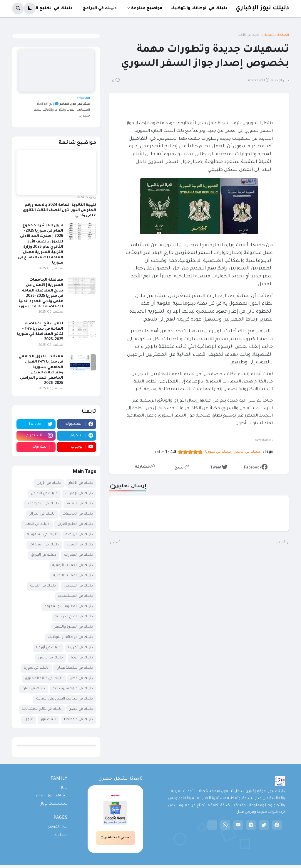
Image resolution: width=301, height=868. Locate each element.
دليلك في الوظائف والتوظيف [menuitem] (199, 8)
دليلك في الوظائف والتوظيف (70, 637)
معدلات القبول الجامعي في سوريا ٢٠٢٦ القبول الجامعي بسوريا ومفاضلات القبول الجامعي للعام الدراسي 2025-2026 (41, 370)
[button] (30, 9)
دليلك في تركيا (82, 658)
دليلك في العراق (44, 555)
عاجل (29, 720)
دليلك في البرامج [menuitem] (100, 8)
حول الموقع (58, 827)
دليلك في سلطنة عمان (75, 668)
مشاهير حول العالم (52, 796)
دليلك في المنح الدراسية (74, 617)
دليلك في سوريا (218, 452)
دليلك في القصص (78, 586)
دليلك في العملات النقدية (73, 576)
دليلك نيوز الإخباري (262, 8)
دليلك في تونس (51, 658)
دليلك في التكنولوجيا (43, 504)
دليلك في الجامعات (78, 514)
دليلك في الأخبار (249, 35)
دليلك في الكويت (43, 586)
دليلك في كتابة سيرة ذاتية (73, 689)
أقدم (117, 543)
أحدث (281, 543)
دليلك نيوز (49, 720)
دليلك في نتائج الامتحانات (42, 709)
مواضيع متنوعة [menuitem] (147, 8)
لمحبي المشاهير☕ (115, 838)
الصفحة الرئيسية (277, 35)
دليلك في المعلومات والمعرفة (69, 607)
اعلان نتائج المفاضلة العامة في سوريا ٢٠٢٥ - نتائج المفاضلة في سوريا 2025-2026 (40, 332)
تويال (63, 788)
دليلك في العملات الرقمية (73, 566)
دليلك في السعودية (42, 535)
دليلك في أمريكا (81, 648)
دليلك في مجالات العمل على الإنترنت (65, 699)
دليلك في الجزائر (42, 514)
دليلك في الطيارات (78, 555)
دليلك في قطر (82, 679)
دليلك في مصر (81, 709)
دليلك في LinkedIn (78, 720)
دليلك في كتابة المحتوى (44, 679)
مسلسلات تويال (53, 804)
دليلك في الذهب (37, 524)
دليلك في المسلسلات (75, 596)
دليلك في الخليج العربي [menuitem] (49, 8)
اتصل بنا (61, 835)
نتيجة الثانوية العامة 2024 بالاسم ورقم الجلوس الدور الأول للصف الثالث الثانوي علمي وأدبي (60, 210)
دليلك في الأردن (49, 483)
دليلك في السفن (80, 545)
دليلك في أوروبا (48, 648)
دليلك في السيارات (44, 545)
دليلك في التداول (44, 494)
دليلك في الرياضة (79, 535)
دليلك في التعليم (80, 504)
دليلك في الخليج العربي (75, 524)
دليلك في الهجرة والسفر (74, 627)
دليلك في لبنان (34, 689)
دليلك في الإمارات (79, 494)
